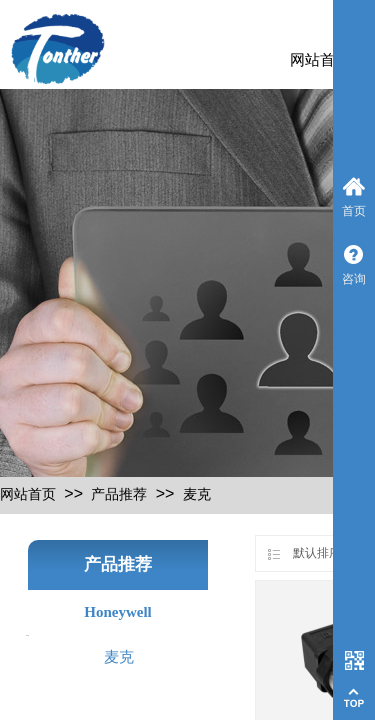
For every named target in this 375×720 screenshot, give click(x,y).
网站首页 (320, 60)
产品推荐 (119, 494)
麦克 (197, 494)
